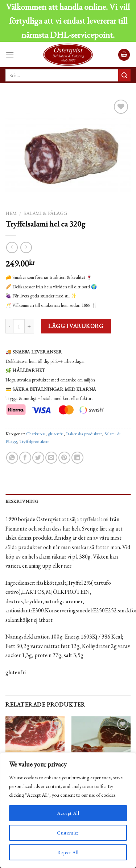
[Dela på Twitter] (38, 458)
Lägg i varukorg (76, 326)
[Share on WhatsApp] (12, 458)
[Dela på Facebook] (25, 458)
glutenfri (56, 434)
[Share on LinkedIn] (77, 458)
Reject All (68, 852)
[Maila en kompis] (51, 458)
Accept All (68, 813)
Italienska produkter (84, 434)
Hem (11, 213)
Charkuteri (36, 434)
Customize (68, 833)
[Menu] (10, 55)
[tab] (68, 501)
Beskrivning (22, 501)
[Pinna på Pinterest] (64, 458)
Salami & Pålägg (45, 213)
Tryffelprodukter (34, 441)
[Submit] (124, 75)
